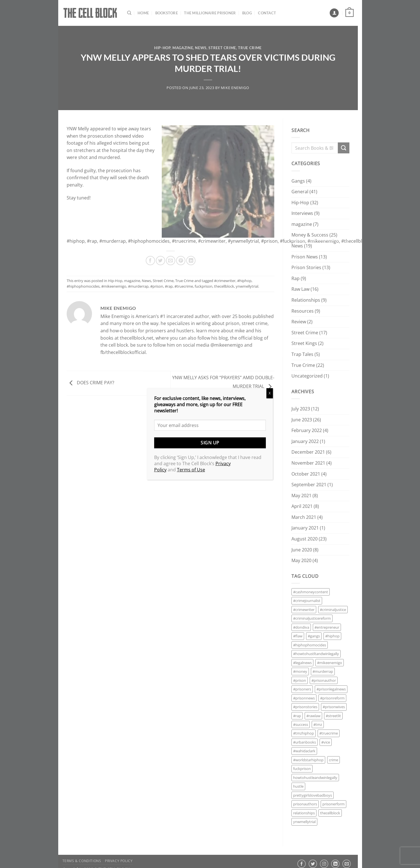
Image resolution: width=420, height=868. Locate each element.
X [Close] (270, 393)
